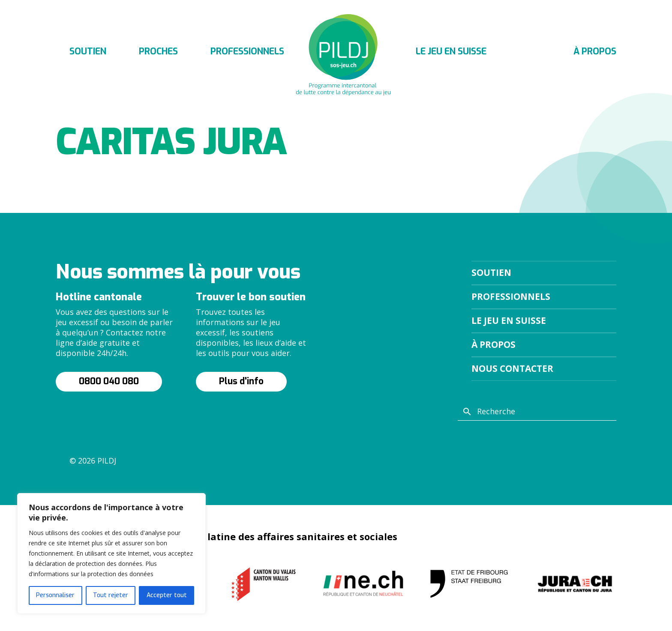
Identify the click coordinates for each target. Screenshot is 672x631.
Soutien (88, 51)
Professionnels (247, 51)
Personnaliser (55, 595)
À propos (595, 51)
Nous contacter (512, 368)
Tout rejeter (111, 595)
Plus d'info (241, 381)
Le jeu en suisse (451, 51)
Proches (158, 51)
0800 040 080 (109, 381)
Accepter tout (167, 595)
